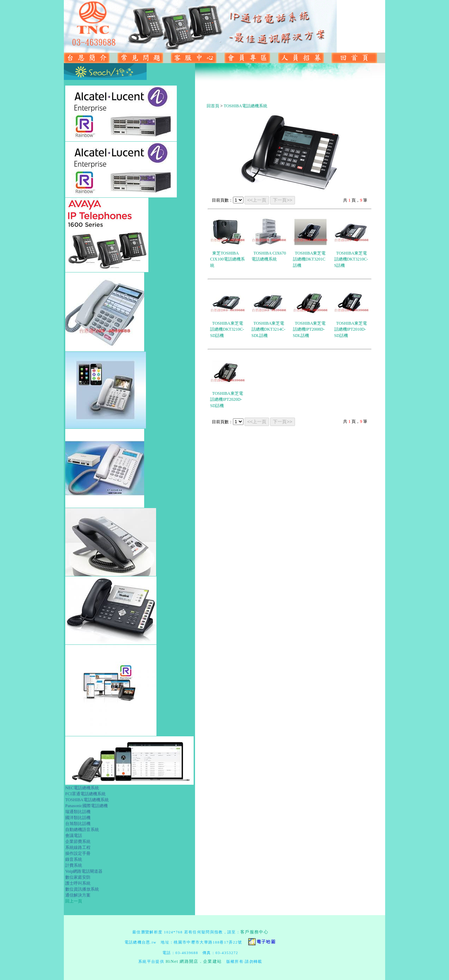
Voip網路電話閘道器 (84, 871)
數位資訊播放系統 (82, 889)
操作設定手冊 (78, 853)
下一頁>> (283, 200)
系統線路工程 (78, 847)
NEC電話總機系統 (82, 788)
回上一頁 (74, 901)
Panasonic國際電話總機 (86, 806)
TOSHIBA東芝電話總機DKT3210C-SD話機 (227, 329)
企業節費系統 (78, 842)
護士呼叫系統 (78, 883)
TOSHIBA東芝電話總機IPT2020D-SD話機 (227, 400)
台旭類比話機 (78, 824)
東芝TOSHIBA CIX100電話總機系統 (227, 259)
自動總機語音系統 (82, 830)
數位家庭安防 (78, 877)
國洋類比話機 (78, 818)
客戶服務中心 (254, 932)
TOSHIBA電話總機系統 (87, 800)
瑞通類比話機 (78, 812)
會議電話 (74, 836)
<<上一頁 (257, 200)
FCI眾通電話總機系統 (85, 794)
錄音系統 (74, 859)
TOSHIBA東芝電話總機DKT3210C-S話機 (351, 259)
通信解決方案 (78, 895)
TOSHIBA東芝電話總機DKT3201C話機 (309, 259)
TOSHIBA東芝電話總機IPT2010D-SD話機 (351, 329)
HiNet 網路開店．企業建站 (194, 961)
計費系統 (74, 865)
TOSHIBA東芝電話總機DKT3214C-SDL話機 (269, 329)
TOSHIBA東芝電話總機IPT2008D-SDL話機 (309, 329)
